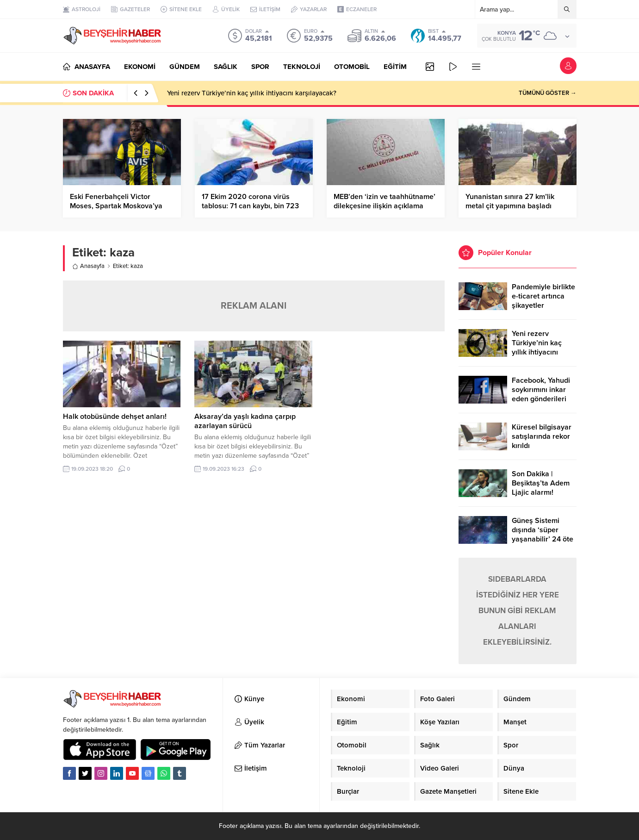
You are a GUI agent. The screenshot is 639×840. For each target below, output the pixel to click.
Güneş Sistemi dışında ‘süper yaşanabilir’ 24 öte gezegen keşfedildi (543, 535)
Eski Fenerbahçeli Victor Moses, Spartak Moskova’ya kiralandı (116, 206)
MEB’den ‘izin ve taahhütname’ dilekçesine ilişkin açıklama (385, 201)
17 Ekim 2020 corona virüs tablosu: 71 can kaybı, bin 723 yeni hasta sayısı (250, 206)
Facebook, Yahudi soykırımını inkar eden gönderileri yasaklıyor (541, 394)
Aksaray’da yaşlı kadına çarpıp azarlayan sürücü (245, 421)
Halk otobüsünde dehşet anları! (115, 417)
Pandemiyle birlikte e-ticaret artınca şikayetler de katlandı (543, 301)
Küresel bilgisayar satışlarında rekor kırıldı (542, 436)
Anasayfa (88, 266)
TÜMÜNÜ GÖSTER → (548, 93)
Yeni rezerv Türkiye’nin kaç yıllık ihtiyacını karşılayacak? (252, 93)
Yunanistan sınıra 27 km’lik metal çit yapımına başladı (510, 201)
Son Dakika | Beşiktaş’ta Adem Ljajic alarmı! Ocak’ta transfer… (541, 488)
